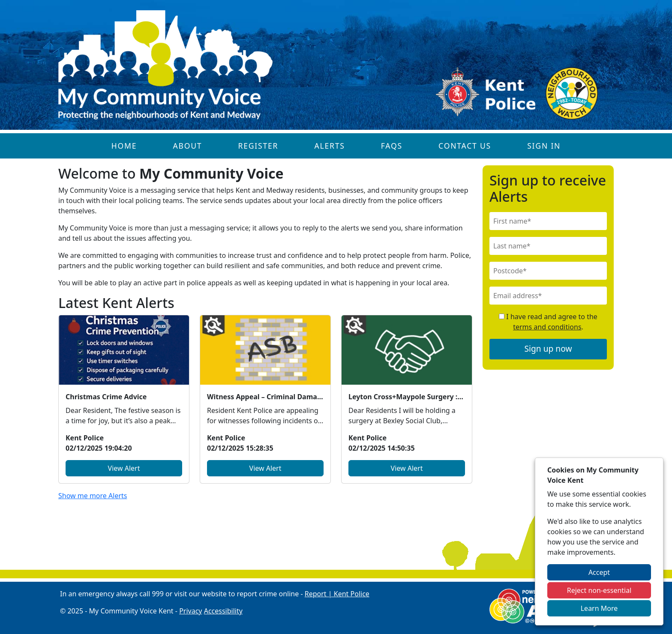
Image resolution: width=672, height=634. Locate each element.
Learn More (599, 608)
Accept (599, 572)
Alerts (329, 146)
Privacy (190, 611)
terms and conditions (547, 327)
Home (124, 146)
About (187, 146)
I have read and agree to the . (548, 322)
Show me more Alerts (93, 496)
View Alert (124, 468)
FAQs (392, 146)
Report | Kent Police (337, 594)
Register (258, 146)
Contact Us (465, 146)
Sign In (544, 146)
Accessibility (223, 611)
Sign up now (548, 348)
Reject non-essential (599, 590)
